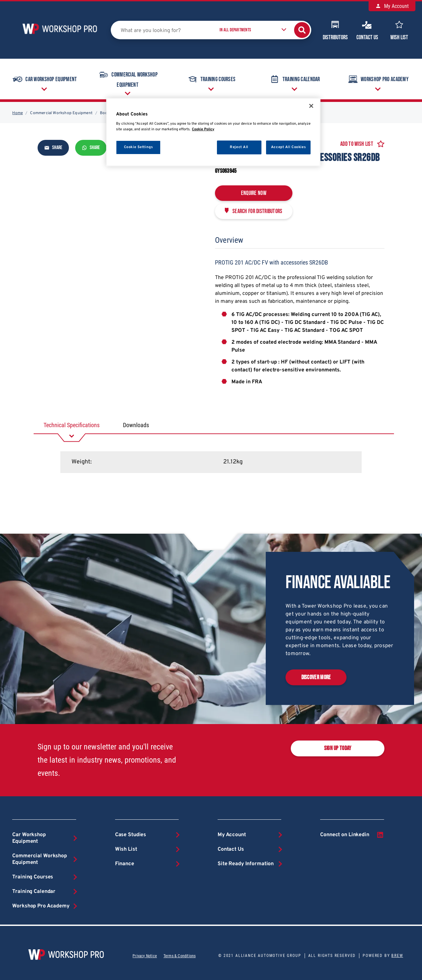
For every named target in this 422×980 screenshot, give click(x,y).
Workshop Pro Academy (378, 79)
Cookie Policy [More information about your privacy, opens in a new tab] (203, 129)
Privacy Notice (145, 956)
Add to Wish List (357, 144)
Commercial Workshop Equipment (127, 79)
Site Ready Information (246, 864)
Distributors (335, 30)
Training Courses (211, 79)
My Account (392, 6)
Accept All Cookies (288, 147)
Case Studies (131, 835)
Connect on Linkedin (352, 835)
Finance (125, 864)
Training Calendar (294, 79)
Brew (397, 956)
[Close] (311, 106)
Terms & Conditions (180, 956)
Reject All (239, 147)
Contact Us (367, 30)
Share (53, 148)
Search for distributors (257, 211)
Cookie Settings (138, 147)
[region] (213, 132)
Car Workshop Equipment (44, 79)
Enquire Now (254, 193)
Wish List (399, 30)
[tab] (72, 425)
